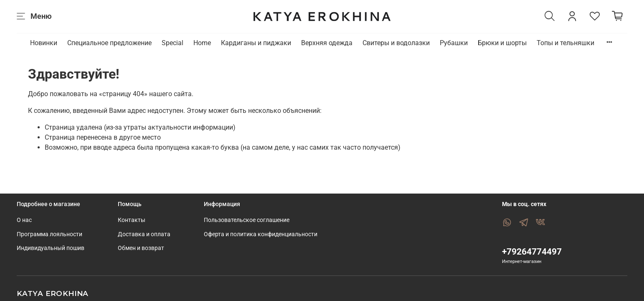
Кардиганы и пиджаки (256, 43)
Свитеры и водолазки (396, 43)
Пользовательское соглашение (247, 220)
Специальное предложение (109, 43)
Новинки (44, 43)
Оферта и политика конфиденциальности (261, 234)
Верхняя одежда (327, 43)
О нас (24, 220)
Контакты (132, 220)
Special (172, 43)
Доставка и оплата (144, 234)
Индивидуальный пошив (51, 248)
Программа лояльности (49, 234)
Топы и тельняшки (565, 43)
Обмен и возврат (141, 248)
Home (202, 43)
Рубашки (454, 43)
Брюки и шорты (502, 43)
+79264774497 (532, 252)
